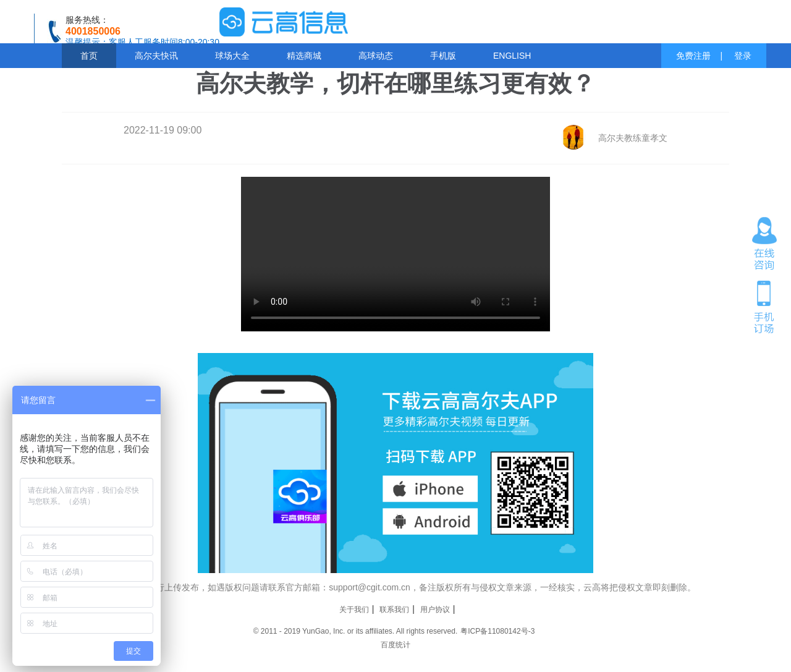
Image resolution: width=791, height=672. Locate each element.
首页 (89, 56)
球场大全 (232, 56)
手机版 (443, 56)
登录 (743, 56)
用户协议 (435, 610)
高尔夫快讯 (156, 56)
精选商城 (304, 56)
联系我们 (394, 610)
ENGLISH (512, 56)
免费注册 (693, 56)
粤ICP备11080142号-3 (497, 631)
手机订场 (764, 306)
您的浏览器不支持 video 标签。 (395, 254)
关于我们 (354, 610)
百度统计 (395, 645)
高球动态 (376, 56)
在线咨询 (764, 244)
